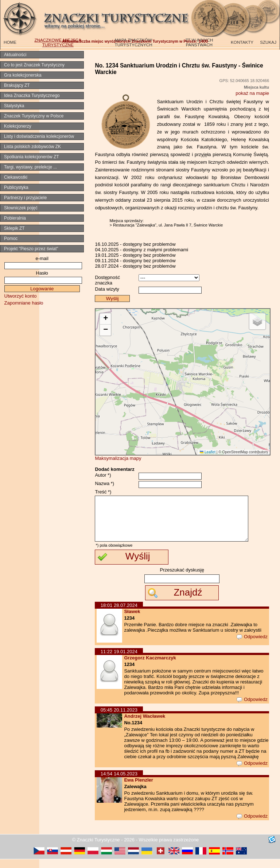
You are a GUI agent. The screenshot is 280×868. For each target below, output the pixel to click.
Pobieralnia (15, 218)
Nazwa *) (104, 483)
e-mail (42, 258)
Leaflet (208, 452)
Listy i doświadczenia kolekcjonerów (39, 136)
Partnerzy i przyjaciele (25, 198)
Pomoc (11, 239)
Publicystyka (16, 187)
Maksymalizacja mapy (118, 458)
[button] (105, 319)
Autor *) (103, 475)
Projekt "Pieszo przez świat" (31, 249)
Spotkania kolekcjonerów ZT (32, 157)
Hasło (42, 273)
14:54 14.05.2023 (119, 782)
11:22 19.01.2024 (119, 660)
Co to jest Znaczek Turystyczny (34, 65)
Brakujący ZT (17, 85)
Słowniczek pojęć (21, 208)
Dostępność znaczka (107, 280)
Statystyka (14, 106)
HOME (10, 42)
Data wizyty (107, 289)
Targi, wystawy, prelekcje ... (30, 167)
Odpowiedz (252, 645)
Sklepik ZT (14, 228)
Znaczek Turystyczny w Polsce (34, 116)
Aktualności (15, 55)
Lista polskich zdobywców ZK (32, 147)
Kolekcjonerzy (18, 126)
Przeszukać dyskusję (182, 579)
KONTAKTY (242, 42)
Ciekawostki (16, 177)
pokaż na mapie (252, 93)
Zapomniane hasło (24, 303)
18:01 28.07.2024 (119, 614)
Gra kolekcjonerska (23, 75)
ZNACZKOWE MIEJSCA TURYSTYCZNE (58, 42)
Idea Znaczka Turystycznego (32, 96)
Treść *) (103, 492)
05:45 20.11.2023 (119, 719)
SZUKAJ (268, 42)
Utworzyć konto (21, 296)
